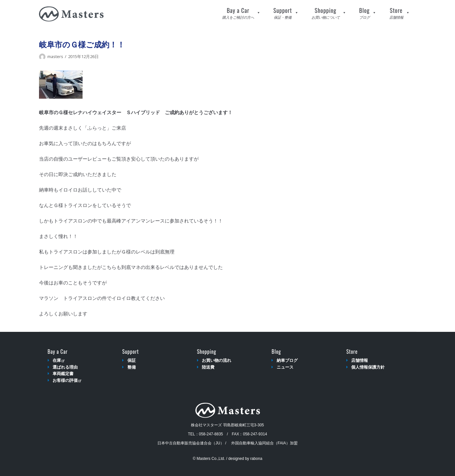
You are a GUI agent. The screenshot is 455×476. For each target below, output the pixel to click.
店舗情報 (360, 360)
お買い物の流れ (217, 360)
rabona (256, 459)
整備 (132, 367)
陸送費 (208, 367)
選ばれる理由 (65, 367)
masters (55, 56)
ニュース (285, 367)
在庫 (59, 360)
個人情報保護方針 (368, 367)
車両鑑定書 (63, 374)
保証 (132, 360)
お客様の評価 (67, 380)
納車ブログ (287, 360)
